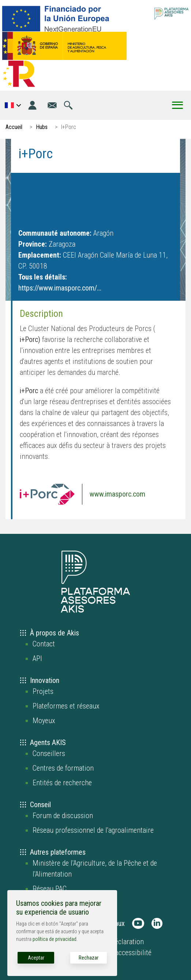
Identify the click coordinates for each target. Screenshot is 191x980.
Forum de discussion (63, 816)
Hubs (42, 127)
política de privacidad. (55, 939)
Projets (43, 691)
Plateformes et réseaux (66, 706)
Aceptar (36, 958)
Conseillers (49, 753)
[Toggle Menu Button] (177, 105)
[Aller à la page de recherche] (68, 105)
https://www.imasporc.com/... (60, 288)
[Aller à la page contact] (52, 105)
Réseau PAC (50, 889)
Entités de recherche (62, 783)
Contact (44, 644)
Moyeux (44, 721)
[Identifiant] (32, 105)
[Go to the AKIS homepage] (171, 13)
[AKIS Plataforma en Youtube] (138, 923)
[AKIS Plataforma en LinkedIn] (157, 923)
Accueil (14, 127)
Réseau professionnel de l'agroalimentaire (93, 830)
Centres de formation (63, 768)
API (37, 658)
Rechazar (89, 958)
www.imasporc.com (117, 494)
